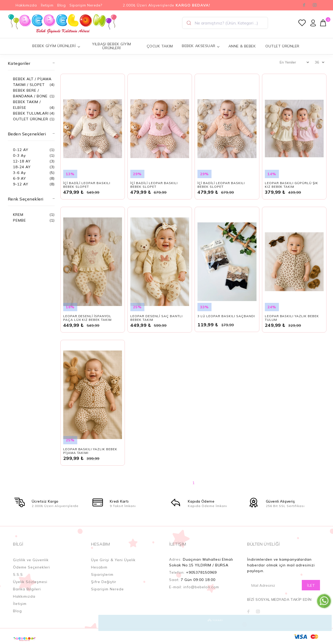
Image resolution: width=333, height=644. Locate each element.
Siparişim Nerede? (86, 5)
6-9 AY (20, 178)
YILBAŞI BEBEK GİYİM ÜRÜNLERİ (112, 46)
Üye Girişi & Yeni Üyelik (113, 560)
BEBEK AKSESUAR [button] (201, 46)
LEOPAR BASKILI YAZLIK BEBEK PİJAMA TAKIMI (90, 451)
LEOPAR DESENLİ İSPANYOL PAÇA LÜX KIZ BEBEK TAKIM (88, 318)
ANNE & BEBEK (242, 46)
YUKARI (324, 623)
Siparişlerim (102, 574)
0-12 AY (21, 150)
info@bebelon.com (201, 587)
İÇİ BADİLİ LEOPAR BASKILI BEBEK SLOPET (87, 185)
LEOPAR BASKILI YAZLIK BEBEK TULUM (292, 318)
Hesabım (99, 567)
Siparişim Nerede (107, 589)
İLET (311, 585)
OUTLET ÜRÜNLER (282, 46)
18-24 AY (22, 167)
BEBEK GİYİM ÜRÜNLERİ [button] (56, 46)
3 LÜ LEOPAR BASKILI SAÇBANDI (226, 316)
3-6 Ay (19, 173)
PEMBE (20, 220)
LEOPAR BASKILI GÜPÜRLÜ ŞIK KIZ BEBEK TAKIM (292, 185)
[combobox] (225, 23)
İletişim (47, 5)
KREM (18, 215)
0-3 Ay (19, 155)
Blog (61, 5)
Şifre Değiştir (104, 582)
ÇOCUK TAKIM (160, 46)
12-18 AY (22, 161)
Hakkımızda (26, 5)
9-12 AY (21, 184)
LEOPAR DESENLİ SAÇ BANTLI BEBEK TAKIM (156, 318)
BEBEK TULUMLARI (31, 113)
